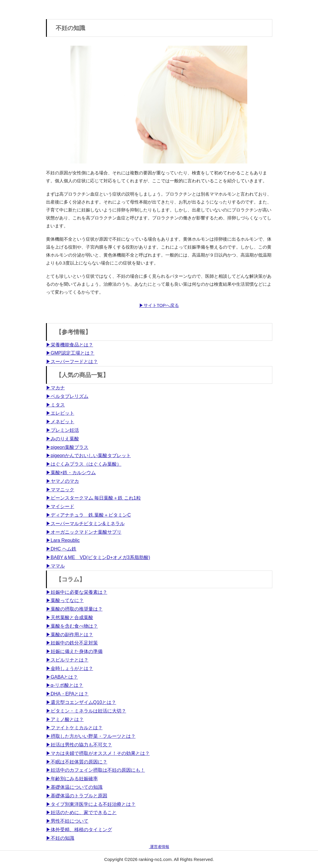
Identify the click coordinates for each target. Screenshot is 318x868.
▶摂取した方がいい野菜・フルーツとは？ (91, 736)
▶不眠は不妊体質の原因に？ (77, 762)
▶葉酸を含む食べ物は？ (72, 626)
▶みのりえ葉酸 (62, 439)
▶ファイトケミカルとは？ (74, 728)
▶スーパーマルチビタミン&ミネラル (85, 524)
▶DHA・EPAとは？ (67, 694)
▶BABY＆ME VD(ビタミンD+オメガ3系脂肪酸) (98, 557)
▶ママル (55, 566)
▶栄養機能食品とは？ (70, 345)
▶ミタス (55, 405)
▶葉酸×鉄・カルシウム (71, 473)
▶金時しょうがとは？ (70, 668)
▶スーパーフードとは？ (72, 362)
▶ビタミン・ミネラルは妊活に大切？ (86, 711)
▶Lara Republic (63, 540)
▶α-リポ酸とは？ (65, 685)
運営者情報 (159, 847)
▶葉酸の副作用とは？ (70, 635)
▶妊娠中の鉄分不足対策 (72, 643)
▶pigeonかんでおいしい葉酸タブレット (88, 456)
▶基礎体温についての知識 (74, 787)
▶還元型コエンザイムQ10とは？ (81, 702)
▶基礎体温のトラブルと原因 (77, 796)
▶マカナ (55, 388)
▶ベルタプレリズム (67, 396)
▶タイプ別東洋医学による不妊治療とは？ (91, 804)
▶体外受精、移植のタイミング (79, 830)
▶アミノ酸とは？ (65, 719)
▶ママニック (60, 490)
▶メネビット (60, 422)
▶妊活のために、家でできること (81, 812)
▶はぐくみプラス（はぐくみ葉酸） (84, 464)
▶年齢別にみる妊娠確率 (72, 779)
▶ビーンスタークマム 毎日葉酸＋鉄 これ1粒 (93, 498)
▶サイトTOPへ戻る (159, 305)
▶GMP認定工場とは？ (70, 353)
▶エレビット (60, 413)
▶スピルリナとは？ (67, 660)
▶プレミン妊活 (62, 430)
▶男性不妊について (67, 821)
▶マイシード (60, 506)
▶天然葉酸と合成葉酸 (70, 617)
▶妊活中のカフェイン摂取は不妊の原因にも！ (95, 770)
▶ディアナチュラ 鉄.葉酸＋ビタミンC (88, 515)
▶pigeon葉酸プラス (67, 447)
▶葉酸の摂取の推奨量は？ (74, 609)
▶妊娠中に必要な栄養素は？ (77, 592)
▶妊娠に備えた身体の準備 (74, 651)
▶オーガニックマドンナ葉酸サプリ (84, 532)
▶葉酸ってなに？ (65, 600)
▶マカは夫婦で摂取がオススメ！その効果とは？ (98, 753)
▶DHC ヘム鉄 (61, 549)
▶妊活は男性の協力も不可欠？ (79, 745)
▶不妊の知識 (60, 838)
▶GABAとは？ (62, 677)
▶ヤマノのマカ (62, 481)
